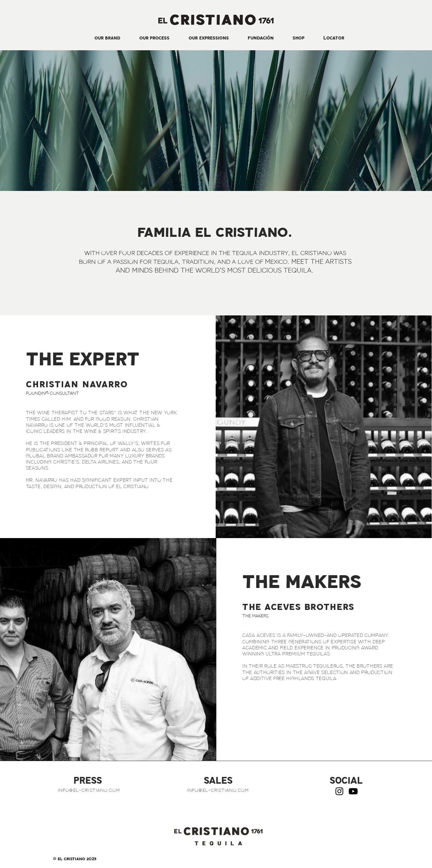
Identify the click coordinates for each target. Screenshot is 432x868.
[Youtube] (353, 791)
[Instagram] (339, 791)
